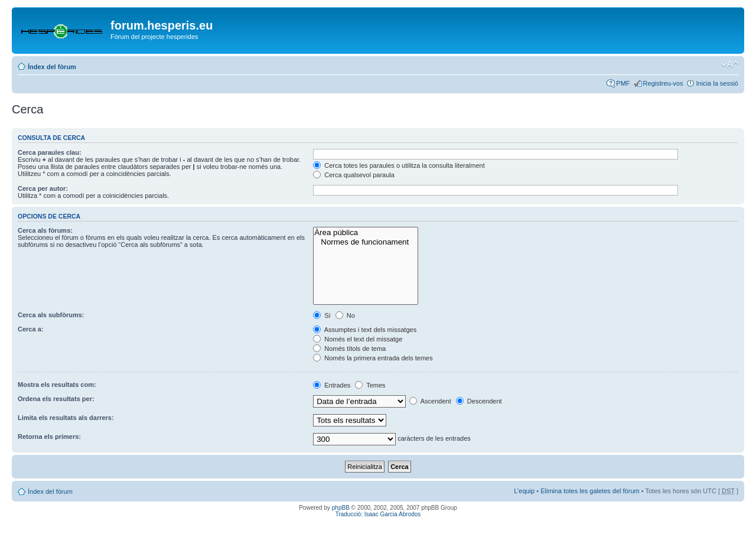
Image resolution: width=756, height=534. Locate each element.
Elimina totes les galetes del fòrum (590, 491)
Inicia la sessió (717, 83)
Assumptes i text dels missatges (365, 330)
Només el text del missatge (358, 339)
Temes (370, 385)
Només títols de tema (349, 349)
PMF (623, 83)
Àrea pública (365, 233)
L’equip (524, 491)
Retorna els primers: (49, 437)
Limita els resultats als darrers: (66, 418)
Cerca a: (30, 329)
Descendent (479, 401)
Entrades (332, 385)
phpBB (341, 508)
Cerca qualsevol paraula (354, 175)
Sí (322, 315)
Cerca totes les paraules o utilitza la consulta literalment (399, 165)
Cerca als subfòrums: (51, 315)
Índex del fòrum (52, 67)
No (345, 315)
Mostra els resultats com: (57, 385)
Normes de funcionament (365, 242)
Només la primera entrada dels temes (373, 358)
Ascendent (430, 401)
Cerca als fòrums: (45, 230)
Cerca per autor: (43, 188)
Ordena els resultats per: (56, 399)
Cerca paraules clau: (50, 152)
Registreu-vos (663, 83)
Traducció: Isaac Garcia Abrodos (378, 514)
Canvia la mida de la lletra (730, 64)
